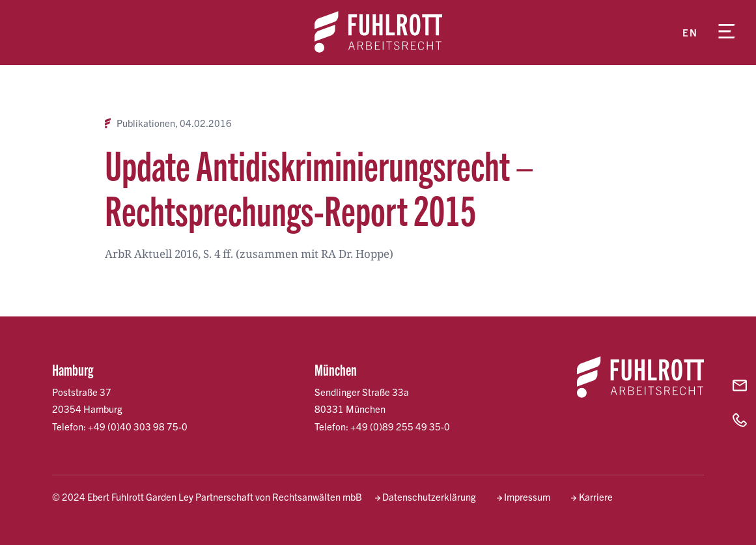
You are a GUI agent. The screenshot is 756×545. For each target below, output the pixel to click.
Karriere (596, 496)
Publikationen (146, 123)
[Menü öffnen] (727, 33)
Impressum (527, 496)
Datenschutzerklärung (429, 496)
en (690, 32)
